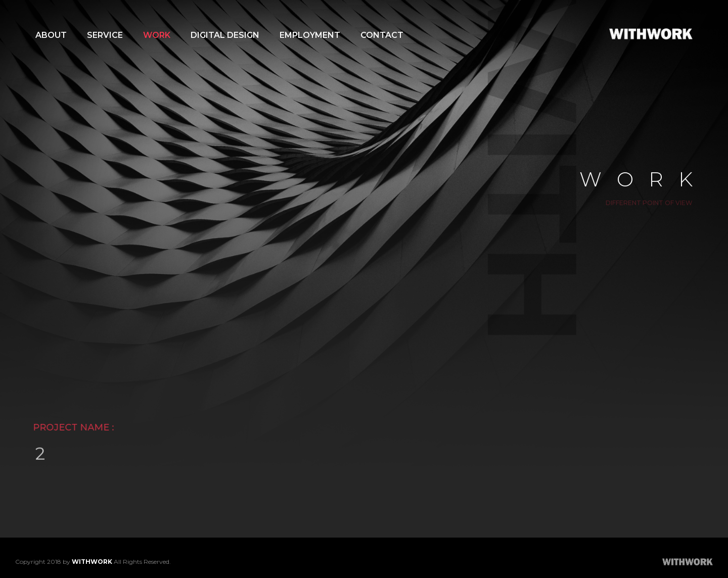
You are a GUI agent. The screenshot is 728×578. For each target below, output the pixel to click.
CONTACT (382, 35)
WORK (157, 35)
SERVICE (105, 35)
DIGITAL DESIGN (225, 35)
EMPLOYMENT (310, 35)
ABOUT (51, 35)
